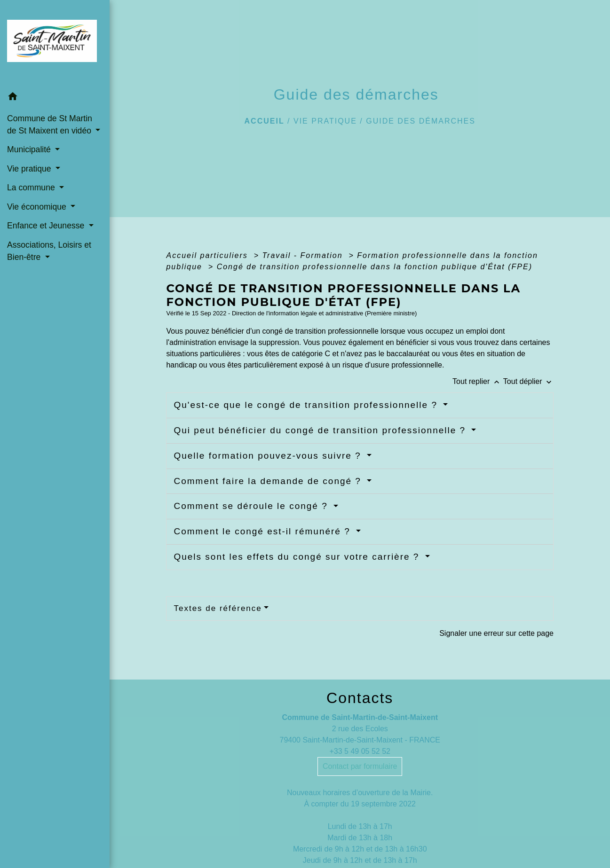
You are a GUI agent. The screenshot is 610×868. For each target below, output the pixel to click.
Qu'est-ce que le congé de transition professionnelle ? (307, 405)
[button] (55, 98)
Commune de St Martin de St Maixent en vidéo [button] (50, 125)
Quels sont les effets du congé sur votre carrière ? (298, 557)
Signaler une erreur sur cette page (496, 633)
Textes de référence (218, 608)
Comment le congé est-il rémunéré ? (264, 531)
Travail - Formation (304, 255)
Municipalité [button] (30, 149)
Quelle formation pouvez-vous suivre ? (269, 456)
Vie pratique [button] (30, 169)
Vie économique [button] (38, 207)
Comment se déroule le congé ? (252, 506)
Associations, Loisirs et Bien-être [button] (49, 251)
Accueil (265, 121)
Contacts (360, 698)
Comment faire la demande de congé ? (269, 481)
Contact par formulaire (360, 766)
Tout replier (478, 381)
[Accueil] (55, 44)
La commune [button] (32, 188)
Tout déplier (528, 381)
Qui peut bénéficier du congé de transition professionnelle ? (321, 430)
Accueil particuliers (208, 255)
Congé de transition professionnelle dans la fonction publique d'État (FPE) (375, 267)
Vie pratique (325, 121)
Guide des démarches (421, 121)
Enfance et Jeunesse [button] (47, 226)
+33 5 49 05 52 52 (360, 751)
